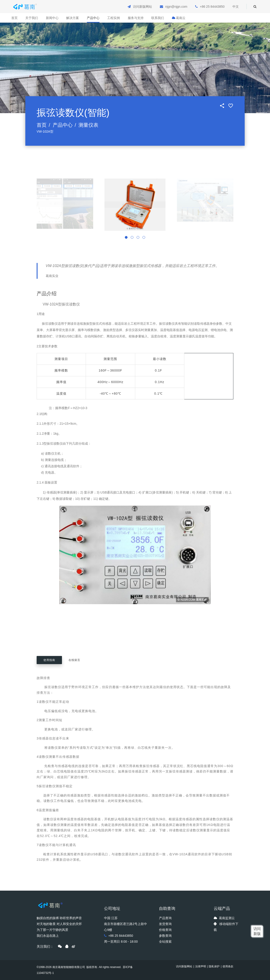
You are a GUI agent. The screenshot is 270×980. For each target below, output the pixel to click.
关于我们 (32, 18)
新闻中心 (52, 18)
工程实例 (114, 18)
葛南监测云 (227, 918)
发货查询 (165, 924)
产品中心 (93, 18)
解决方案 (73, 18)
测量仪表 (88, 125)
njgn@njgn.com (176, 7)
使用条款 (228, 966)
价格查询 (165, 930)
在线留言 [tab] (75, 660)
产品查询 (165, 918)
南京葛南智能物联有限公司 (69, 967)
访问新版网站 (142, 7)
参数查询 (165, 936)
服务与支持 (136, 18)
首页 (14, 18)
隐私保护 (214, 966)
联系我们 (158, 18)
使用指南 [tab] (49, 660)
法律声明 (201, 966)
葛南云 (179, 18)
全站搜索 (165, 942)
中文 (236, 7)
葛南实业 (52, 276)
